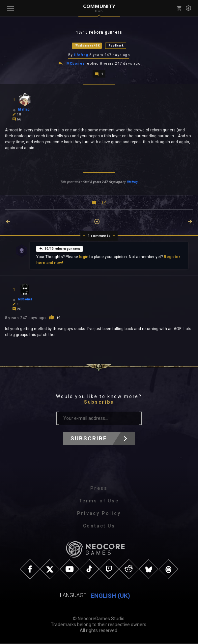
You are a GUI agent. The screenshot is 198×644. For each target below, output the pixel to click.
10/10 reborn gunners (60, 250)
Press (99, 489)
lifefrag (81, 56)
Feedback (116, 46)
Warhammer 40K (87, 46)
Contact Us (99, 527)
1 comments (99, 237)
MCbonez (76, 65)
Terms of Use (99, 502)
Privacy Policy (99, 514)
